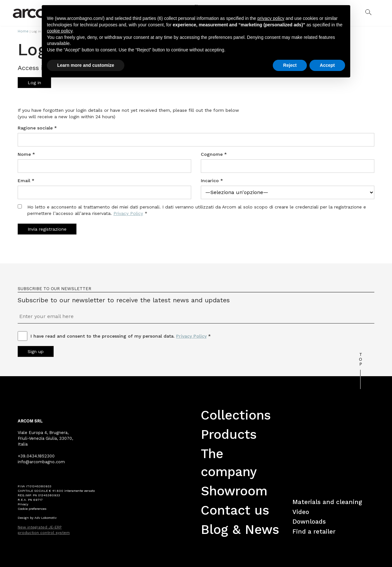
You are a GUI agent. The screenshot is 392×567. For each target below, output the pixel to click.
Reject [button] (290, 65)
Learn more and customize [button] (86, 65)
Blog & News (240, 529)
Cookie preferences (32, 508)
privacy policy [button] (271, 18)
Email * (26, 180)
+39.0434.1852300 (36, 455)
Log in (34, 82)
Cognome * (214, 154)
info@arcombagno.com (41, 461)
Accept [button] (327, 65)
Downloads (309, 521)
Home (22, 31)
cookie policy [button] (60, 31)
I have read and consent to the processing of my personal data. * (121, 335)
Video (301, 511)
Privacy (23, 504)
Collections (236, 415)
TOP (360, 359)
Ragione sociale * (37, 127)
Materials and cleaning (327, 501)
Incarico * (212, 180)
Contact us (235, 510)
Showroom (234, 490)
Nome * (26, 154)
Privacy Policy (128, 213)
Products (229, 434)
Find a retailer (314, 531)
